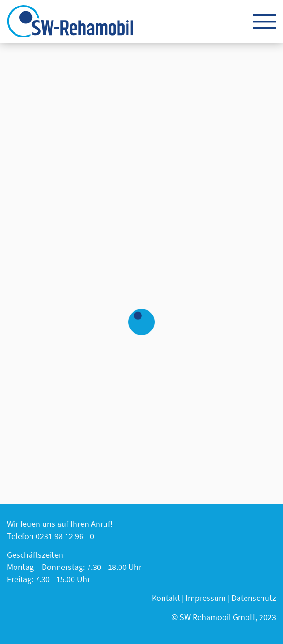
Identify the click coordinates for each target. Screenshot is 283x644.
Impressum (206, 598)
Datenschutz (254, 598)
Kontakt (166, 598)
